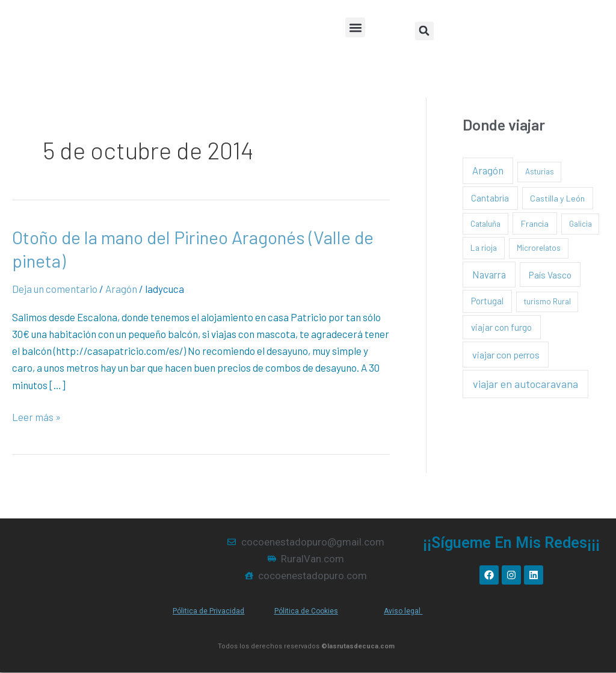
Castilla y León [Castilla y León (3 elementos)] (557, 198)
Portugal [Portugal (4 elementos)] (487, 301)
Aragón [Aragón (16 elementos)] (488, 170)
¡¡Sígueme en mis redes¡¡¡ (511, 543)
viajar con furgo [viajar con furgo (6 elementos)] (501, 327)
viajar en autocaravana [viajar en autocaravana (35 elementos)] (525, 384)
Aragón (121, 289)
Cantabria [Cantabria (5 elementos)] (490, 198)
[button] (355, 27)
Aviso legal (403, 611)
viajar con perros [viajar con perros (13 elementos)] (506, 355)
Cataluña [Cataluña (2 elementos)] (485, 223)
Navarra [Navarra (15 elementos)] (489, 274)
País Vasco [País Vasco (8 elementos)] (550, 275)
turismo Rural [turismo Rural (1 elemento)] (547, 301)
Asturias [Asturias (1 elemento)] (540, 171)
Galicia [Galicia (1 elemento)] (581, 224)
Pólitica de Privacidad (208, 611)
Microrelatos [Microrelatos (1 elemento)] (539, 248)
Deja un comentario (55, 289)
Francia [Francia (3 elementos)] (535, 223)
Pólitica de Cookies (306, 611)
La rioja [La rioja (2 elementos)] (484, 247)
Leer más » (36, 416)
